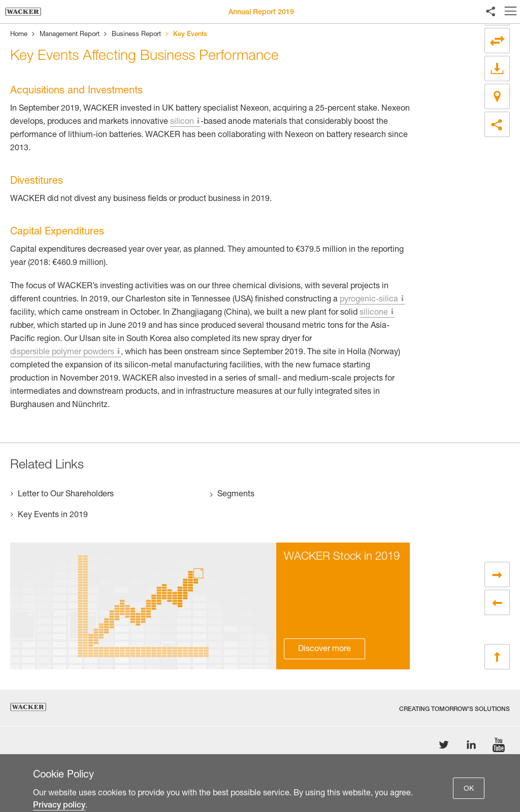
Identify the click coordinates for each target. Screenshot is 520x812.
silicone (374, 313)
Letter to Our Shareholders (66, 495)
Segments (236, 495)
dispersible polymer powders (62, 353)
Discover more (324, 650)
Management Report (70, 35)
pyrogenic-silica (369, 300)
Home (19, 35)
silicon (182, 122)
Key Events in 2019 (53, 516)
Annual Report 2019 (261, 13)
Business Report (136, 35)
